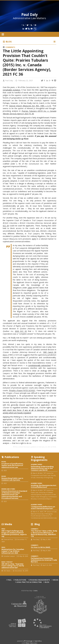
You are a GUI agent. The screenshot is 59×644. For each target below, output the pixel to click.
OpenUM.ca (38, 641)
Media (56, 580)
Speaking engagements (40, 580)
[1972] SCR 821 (22, 390)
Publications (20, 580)
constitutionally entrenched (39, 365)
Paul (9, 580)
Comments (10, 47)
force (29, 641)
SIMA (30, 288)
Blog (9, 42)
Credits (35, 591)
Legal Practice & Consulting (29, 582)
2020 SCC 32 (21, 331)
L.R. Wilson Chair (28, 643)
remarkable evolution (12, 90)
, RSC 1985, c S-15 (30, 106)
